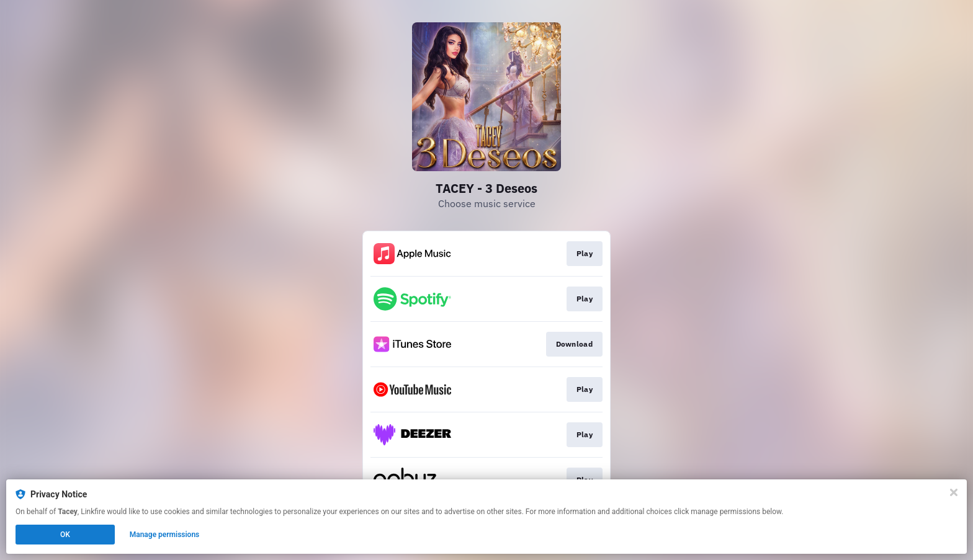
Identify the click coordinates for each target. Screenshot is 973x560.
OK (65, 535)
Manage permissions (165, 535)
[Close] (954, 492)
